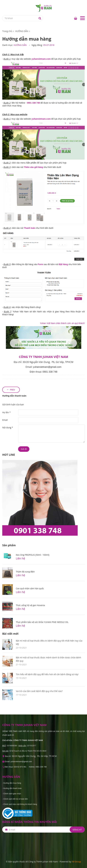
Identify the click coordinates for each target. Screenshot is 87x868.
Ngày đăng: (37, 45)
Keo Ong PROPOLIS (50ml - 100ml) (33, 555)
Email (5, 420)
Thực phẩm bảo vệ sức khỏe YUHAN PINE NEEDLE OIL (42, 622)
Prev (12, 390)
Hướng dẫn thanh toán (14, 396)
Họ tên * (6, 412)
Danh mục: (8, 45)
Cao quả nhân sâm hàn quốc (30, 588)
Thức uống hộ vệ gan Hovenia (30, 605)
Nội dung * (8, 427)
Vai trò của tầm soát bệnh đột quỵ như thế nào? (39, 691)
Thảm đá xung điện (25, 572)
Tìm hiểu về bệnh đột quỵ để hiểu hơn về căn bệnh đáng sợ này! (47, 674)
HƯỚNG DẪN (20, 45)
